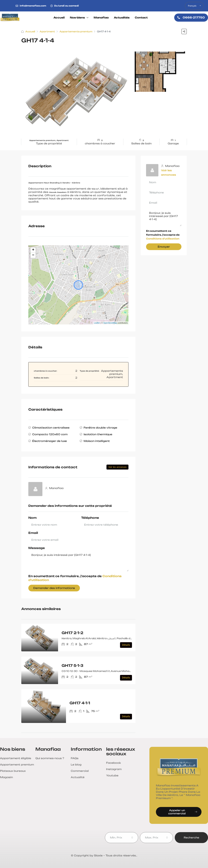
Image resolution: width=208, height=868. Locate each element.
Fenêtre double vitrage (100, 428)
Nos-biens (77, 17)
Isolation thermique (98, 434)
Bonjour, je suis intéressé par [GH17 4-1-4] (78, 561)
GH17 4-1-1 (80, 703)
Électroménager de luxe (50, 441)
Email (33, 533)
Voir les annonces (117, 467)
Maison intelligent (97, 441)
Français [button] (193, 6)
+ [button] (33, 250)
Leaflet (97, 323)
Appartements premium (76, 31)
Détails (126, 645)
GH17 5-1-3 (73, 666)
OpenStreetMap (110, 323)
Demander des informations (54, 588)
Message (37, 548)
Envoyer (164, 247)
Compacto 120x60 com (50, 434)
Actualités (122, 17)
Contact (141, 17)
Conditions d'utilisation (163, 239)
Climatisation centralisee (51, 428)
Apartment (47, 31)
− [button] (33, 255)
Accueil (59, 17)
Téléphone (90, 518)
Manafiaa (101, 17)
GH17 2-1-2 (72, 633)
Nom (32, 518)
